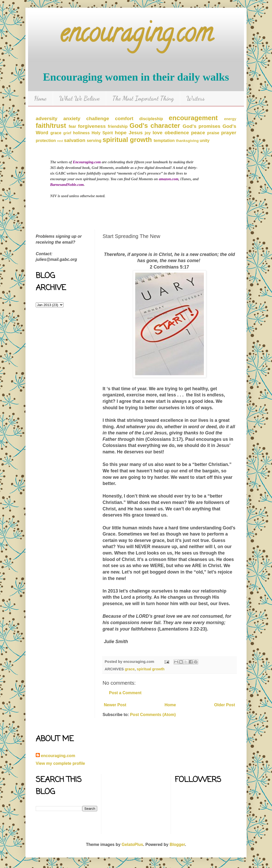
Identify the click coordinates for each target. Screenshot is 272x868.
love (158, 133)
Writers (196, 98)
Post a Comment (125, 693)
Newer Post (115, 705)
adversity (47, 118)
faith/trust (51, 126)
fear (72, 126)
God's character (155, 126)
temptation (164, 141)
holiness (81, 133)
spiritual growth (127, 140)
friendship (118, 126)
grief (67, 133)
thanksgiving (187, 141)
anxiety (72, 118)
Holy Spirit (102, 133)
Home (40, 98)
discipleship (151, 119)
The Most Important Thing (143, 98)
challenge (98, 118)
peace (198, 133)
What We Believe (79, 98)
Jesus (135, 133)
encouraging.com (136, 36)
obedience (177, 133)
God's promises (201, 126)
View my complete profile (60, 763)
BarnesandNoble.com (67, 185)
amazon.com (169, 179)
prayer (229, 133)
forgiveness (92, 126)
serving (94, 141)
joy (148, 133)
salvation (75, 140)
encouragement (193, 118)
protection (46, 141)
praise (213, 133)
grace (56, 133)
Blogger (177, 845)
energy (230, 119)
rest (60, 141)
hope (121, 133)
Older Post (225, 705)
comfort (124, 118)
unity (205, 141)
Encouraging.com (87, 162)
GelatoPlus (132, 845)
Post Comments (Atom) (153, 715)
